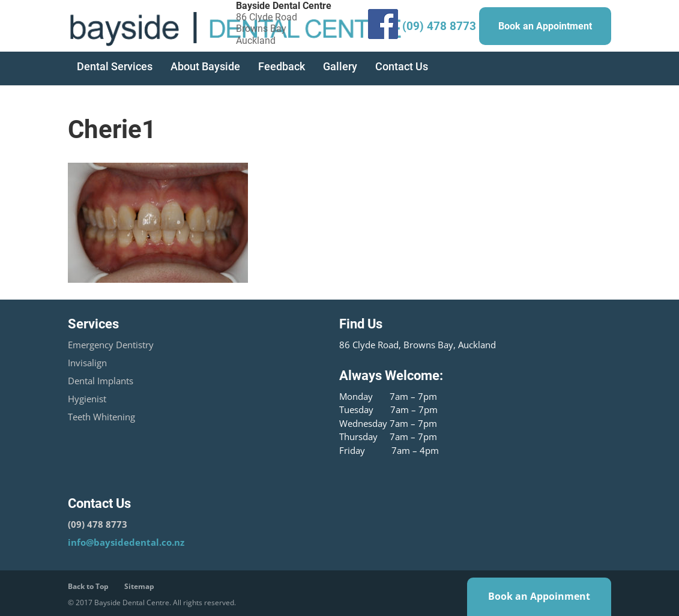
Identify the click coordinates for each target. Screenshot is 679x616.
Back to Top (88, 586)
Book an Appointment (545, 26)
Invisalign (87, 363)
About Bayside (205, 66)
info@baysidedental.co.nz (126, 542)
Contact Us (402, 66)
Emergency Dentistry (111, 345)
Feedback (282, 66)
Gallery (340, 66)
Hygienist (87, 399)
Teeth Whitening (101, 417)
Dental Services (115, 66)
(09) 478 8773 (439, 26)
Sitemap (139, 586)
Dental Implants (101, 381)
